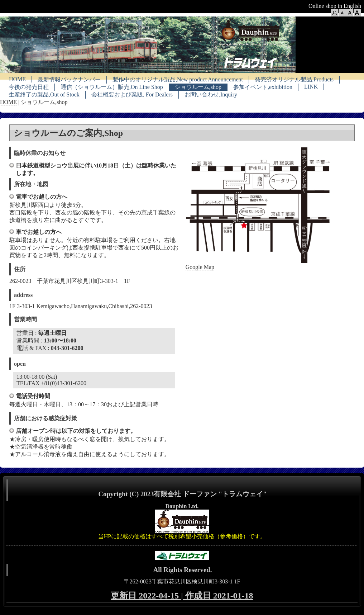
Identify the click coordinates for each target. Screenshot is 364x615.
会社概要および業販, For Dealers (132, 94)
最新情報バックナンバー (69, 79)
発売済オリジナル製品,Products (294, 79)
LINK (311, 87)
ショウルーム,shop (198, 87)
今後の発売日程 (29, 87)
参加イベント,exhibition (263, 87)
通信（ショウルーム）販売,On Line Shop (112, 87)
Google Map (200, 267)
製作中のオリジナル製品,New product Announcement (178, 79)
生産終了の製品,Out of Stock (44, 94)
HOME (17, 79)
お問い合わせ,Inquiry (211, 94)
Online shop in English (335, 6)
